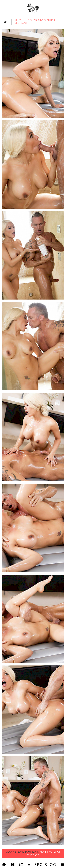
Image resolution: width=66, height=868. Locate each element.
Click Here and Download (33, 853)
